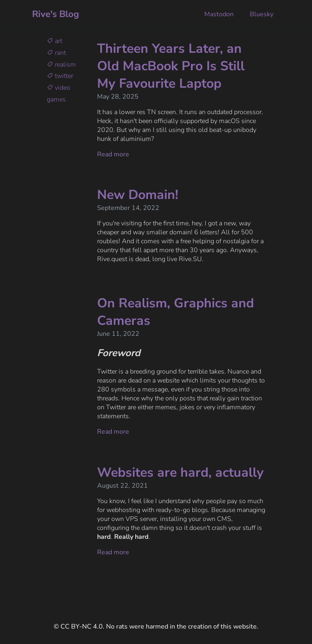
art (54, 41)
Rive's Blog (56, 14)
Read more (113, 154)
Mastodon (218, 14)
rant (56, 53)
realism (61, 65)
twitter (60, 76)
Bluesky (261, 14)
